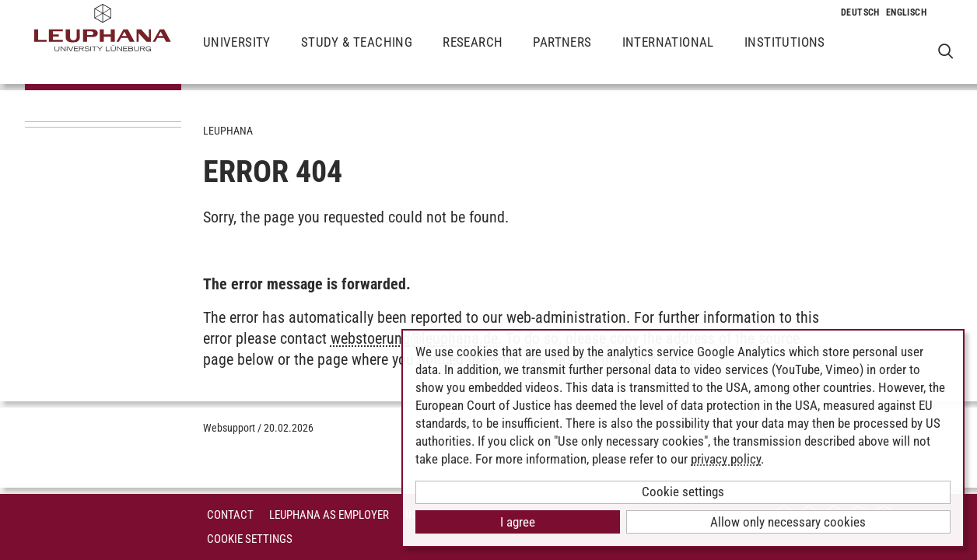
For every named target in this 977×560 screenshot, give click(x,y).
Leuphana (228, 131)
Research (473, 54)
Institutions (785, 54)
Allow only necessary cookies (788, 522)
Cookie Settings (250, 539)
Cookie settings (683, 492)
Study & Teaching (357, 54)
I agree (518, 522)
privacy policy (726, 459)
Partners (562, 54)
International (668, 54)
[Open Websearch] (945, 51)
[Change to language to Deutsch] (860, 12)
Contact (230, 515)
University (237, 54)
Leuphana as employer (329, 515)
